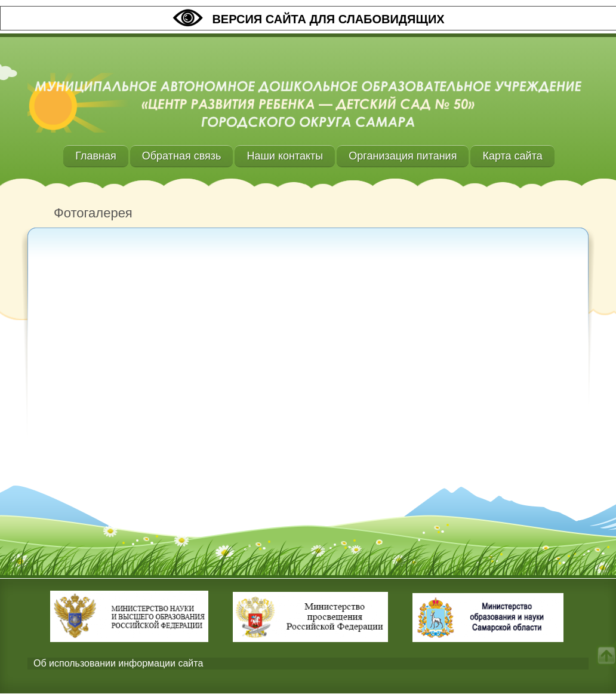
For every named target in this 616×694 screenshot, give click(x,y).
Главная (96, 156)
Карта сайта (512, 156)
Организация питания (403, 156)
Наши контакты (285, 156)
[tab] (308, 664)
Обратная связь (182, 156)
